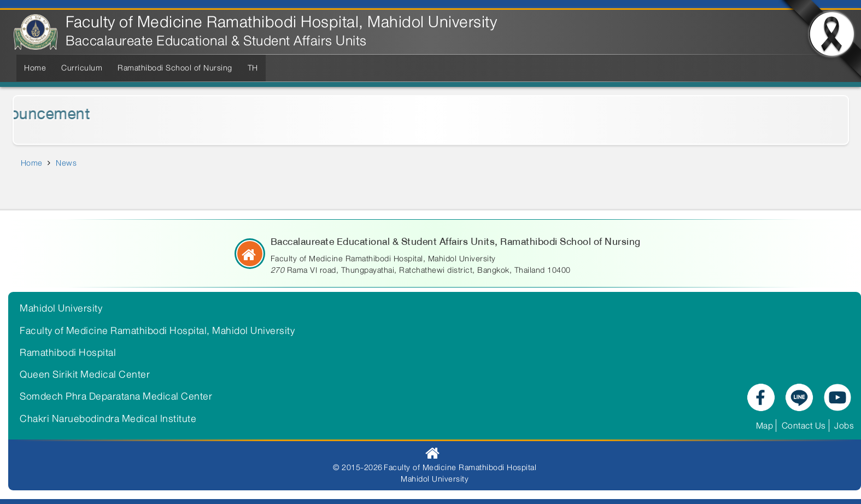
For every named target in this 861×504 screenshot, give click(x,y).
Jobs (844, 426)
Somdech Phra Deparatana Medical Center (116, 396)
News (66, 163)
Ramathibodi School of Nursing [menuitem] (175, 68)
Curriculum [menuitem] (82, 68)
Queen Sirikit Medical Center (85, 374)
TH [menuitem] (253, 68)
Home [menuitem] (35, 68)
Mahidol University (61, 308)
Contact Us (804, 426)
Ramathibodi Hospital (68, 353)
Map (765, 426)
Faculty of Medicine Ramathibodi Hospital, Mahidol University (281, 22)
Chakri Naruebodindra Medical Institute (108, 419)
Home (32, 163)
